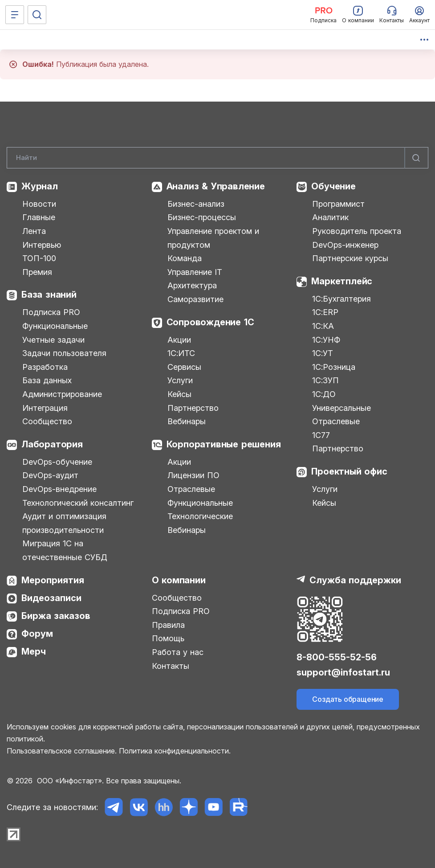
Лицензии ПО (193, 475)
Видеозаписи (51, 598)
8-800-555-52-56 (337, 657)
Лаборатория (52, 444)
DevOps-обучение (57, 462)
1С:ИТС (181, 353)
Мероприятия (53, 580)
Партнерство (193, 408)
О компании (179, 580)
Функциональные (55, 326)
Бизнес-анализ (196, 204)
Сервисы (184, 367)
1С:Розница (334, 367)
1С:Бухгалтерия (341, 299)
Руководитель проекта (357, 231)
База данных (47, 380)
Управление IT (195, 272)
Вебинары (187, 421)
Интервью (42, 245)
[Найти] (416, 158)
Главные (39, 217)
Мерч (34, 651)
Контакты (171, 666)
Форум (37, 634)
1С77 (321, 435)
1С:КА (323, 326)
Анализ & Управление (216, 186)
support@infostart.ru (343, 672)
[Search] (217, 158)
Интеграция (45, 408)
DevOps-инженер (345, 245)
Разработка (45, 367)
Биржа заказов (56, 616)
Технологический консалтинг (78, 503)
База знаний (49, 295)
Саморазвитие (195, 299)
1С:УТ (323, 353)
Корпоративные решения (224, 444)
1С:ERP (325, 312)
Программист (338, 204)
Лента (34, 231)
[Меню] (15, 15)
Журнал (40, 186)
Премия (37, 272)
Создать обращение (348, 699)
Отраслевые (191, 489)
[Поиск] (37, 15)
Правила (168, 625)
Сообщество (47, 421)
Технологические (200, 516)
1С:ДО (324, 394)
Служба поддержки (355, 580)
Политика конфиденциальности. (175, 751)
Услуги (180, 380)
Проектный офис (349, 471)
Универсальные (341, 408)
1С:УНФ (326, 340)
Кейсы (179, 394)
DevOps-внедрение (59, 489)
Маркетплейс (342, 281)
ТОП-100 (39, 258)
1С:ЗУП (325, 380)
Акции (179, 340)
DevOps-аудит (50, 475)
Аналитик (330, 217)
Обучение (333, 186)
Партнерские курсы (350, 258)
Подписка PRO (51, 312)
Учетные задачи (53, 340)
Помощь (168, 638)
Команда (185, 258)
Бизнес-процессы (202, 217)
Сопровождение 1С (210, 322)
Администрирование (62, 394)
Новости (39, 204)
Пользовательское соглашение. (62, 751)
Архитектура (192, 285)
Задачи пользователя (64, 353)
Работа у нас (178, 652)
